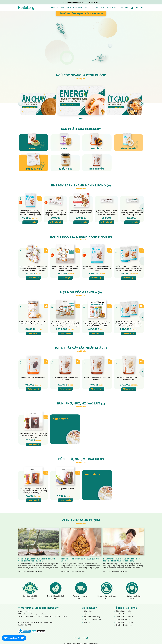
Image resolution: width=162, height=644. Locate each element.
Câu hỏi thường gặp (123, 611)
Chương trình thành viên (93, 619)
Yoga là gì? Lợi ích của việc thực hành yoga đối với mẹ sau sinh (37, 560)
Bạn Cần (77, 8)
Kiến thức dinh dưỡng (81, 520)
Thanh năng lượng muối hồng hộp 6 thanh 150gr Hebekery (81, 212)
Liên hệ (124, 8)
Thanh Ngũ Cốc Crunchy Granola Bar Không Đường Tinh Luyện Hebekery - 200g (30, 213)
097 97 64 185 (24, 612)
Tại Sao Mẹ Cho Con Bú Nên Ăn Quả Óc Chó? (80, 560)
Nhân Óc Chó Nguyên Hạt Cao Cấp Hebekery (97, 378)
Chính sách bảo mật (123, 614)
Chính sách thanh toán (124, 622)
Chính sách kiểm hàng (124, 625)
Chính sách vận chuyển (125, 617)
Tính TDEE (89, 8)
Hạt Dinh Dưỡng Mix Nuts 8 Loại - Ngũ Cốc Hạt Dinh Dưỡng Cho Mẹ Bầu (33, 323)
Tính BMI (100, 8)
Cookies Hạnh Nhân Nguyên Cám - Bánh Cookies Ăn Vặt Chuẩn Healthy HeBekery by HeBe (65, 268)
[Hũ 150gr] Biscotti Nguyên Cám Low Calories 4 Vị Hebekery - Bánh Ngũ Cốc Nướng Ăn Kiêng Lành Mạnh (33, 268)
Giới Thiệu (88, 611)
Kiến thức (112, 8)
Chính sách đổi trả (123, 619)
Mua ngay (81, 79)
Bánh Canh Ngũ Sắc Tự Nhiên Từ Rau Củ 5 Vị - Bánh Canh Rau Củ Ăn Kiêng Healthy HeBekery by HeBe (33, 491)
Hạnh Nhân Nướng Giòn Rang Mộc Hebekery (65, 378)
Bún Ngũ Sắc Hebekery (65, 489)
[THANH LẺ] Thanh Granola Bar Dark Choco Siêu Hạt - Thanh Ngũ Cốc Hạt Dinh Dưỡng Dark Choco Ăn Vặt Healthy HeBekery (106, 213)
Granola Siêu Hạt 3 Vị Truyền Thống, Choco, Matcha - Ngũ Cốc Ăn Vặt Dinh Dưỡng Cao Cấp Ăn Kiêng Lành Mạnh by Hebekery (65, 324)
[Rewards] (14, 638)
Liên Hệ (87, 622)
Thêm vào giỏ (30, 222)
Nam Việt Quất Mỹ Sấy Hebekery (33, 377)
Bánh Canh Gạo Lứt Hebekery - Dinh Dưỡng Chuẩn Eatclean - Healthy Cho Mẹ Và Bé (33, 435)
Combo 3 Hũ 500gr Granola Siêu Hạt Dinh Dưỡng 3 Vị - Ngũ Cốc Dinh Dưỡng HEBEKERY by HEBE (97, 324)
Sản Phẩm (66, 8)
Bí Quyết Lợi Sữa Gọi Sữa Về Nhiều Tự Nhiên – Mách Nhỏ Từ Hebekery (122, 560)
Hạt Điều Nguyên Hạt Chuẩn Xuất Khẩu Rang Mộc (129, 378)
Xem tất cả (81, 189)
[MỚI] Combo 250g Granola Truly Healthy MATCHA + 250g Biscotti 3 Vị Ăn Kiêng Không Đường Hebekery (129, 268)
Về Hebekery (53, 8)
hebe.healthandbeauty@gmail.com (32, 614)
